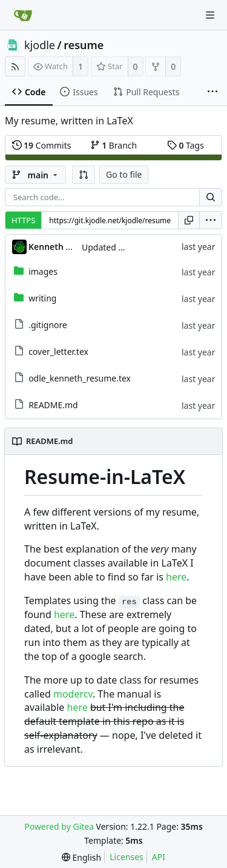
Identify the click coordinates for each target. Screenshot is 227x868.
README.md (53, 405)
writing (42, 298)
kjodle (40, 45)
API (159, 857)
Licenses (127, 857)
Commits (42, 145)
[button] (84, 175)
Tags (186, 145)
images (43, 271)
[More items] (212, 92)
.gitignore (48, 325)
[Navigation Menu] (210, 15)
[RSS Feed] (15, 66)
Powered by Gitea (59, 826)
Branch (114, 145)
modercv (73, 694)
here (176, 577)
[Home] (23, 15)
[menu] (211, 220)
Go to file (124, 174)
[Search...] (211, 197)
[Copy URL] (189, 220)
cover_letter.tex (58, 352)
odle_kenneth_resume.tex (80, 378)
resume (84, 45)
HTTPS (23, 220)
